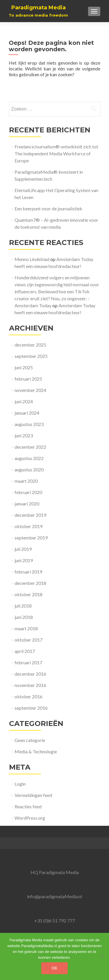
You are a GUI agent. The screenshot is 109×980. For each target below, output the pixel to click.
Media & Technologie (36, 751)
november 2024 (30, 390)
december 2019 (30, 515)
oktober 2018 (28, 594)
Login (20, 784)
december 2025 (30, 345)
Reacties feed (28, 806)
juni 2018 (24, 617)
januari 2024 (27, 413)
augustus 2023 (29, 424)
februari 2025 (28, 379)
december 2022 (30, 447)
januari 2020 (27, 504)
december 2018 (30, 583)
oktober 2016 (28, 696)
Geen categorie (30, 740)
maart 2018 (26, 628)
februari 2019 (28, 572)
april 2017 (25, 651)
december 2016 (30, 674)
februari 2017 (28, 662)
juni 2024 (24, 401)
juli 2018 (23, 606)
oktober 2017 (28, 640)
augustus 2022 (29, 458)
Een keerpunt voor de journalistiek (48, 208)
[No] (102, 956)
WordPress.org (30, 818)
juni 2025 (24, 367)
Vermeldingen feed (33, 795)
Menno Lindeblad (32, 259)
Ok (54, 968)
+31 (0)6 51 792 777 (55, 920)
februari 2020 (28, 492)
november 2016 (30, 685)
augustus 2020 (29, 469)
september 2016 (31, 708)
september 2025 (31, 356)
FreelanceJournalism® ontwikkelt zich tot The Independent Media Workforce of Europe (56, 153)
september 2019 (31, 538)
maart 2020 (26, 481)
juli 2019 (23, 549)
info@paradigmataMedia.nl (54, 896)
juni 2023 (24, 435)
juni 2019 (24, 560)
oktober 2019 (28, 526)
